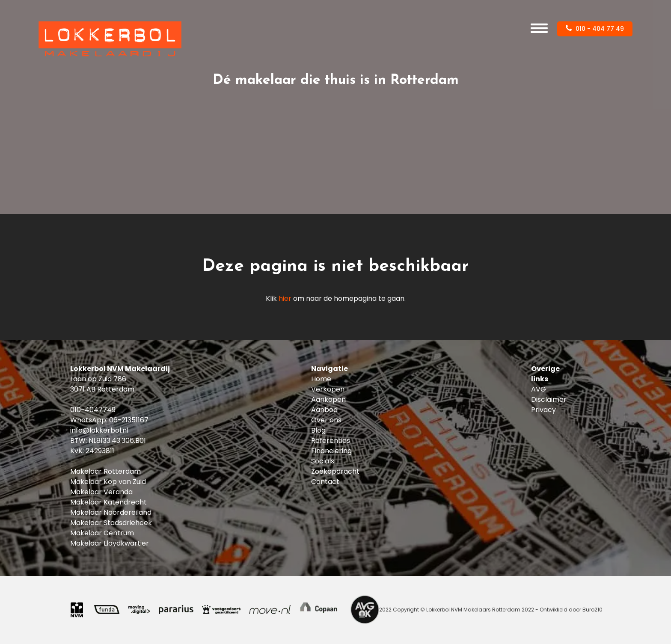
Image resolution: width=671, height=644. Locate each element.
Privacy (543, 410)
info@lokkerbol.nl (99, 430)
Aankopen (328, 399)
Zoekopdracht (335, 471)
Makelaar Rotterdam (105, 471)
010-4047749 (93, 410)
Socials (323, 461)
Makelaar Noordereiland (111, 512)
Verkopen (328, 389)
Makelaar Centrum (102, 533)
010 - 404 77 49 (595, 29)
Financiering (331, 451)
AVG (539, 389)
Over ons (326, 420)
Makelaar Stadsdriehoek (111, 523)
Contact (325, 482)
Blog (318, 430)
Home (321, 379)
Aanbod (324, 410)
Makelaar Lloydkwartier (110, 543)
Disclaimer (549, 399)
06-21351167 (129, 420)
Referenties (331, 441)
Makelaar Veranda (101, 492)
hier (285, 298)
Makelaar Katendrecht (108, 502)
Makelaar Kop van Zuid (108, 482)
